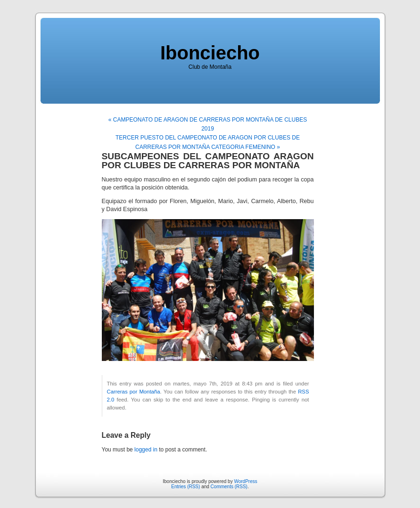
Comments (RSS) (229, 487)
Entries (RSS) (185, 487)
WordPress (245, 481)
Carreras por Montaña (134, 392)
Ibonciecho (210, 53)
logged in (146, 450)
